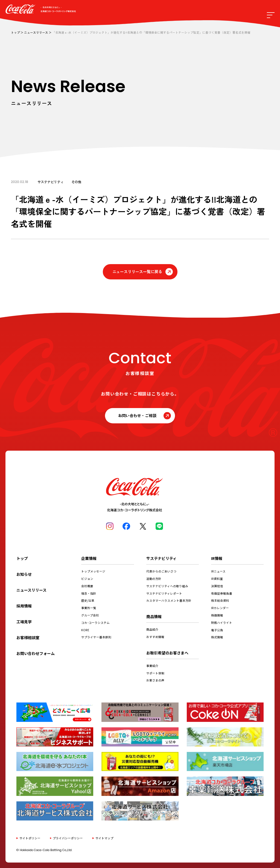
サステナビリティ (161, 558)
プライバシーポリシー (68, 838)
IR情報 (217, 558)
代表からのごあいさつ (161, 571)
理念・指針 (89, 593)
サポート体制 (155, 673)
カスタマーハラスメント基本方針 (169, 600)
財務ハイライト (222, 623)
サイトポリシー (30, 838)
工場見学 (24, 622)
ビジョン (87, 579)
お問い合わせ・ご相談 (137, 415)
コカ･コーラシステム (95, 623)
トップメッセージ (93, 571)
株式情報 (217, 637)
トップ (15, 32)
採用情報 (24, 606)
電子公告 (217, 630)
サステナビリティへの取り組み (167, 586)
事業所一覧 (89, 608)
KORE (85, 630)
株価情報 (217, 615)
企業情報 (89, 558)
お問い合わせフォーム (36, 653)
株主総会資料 (220, 600)
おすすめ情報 (155, 637)
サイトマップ (104, 838)
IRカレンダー (220, 608)
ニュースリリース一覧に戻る (137, 271)
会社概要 (87, 586)
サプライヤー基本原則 (96, 637)
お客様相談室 (28, 637)
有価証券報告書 (222, 593)
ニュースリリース (36, 32)
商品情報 (154, 616)
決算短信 (217, 586)
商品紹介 (152, 629)
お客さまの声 (155, 680)
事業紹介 (152, 666)
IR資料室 (217, 579)
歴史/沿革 (88, 600)
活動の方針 (154, 579)
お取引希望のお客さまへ (167, 653)
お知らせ (24, 574)
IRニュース (218, 571)
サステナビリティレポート (164, 593)
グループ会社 (90, 615)
